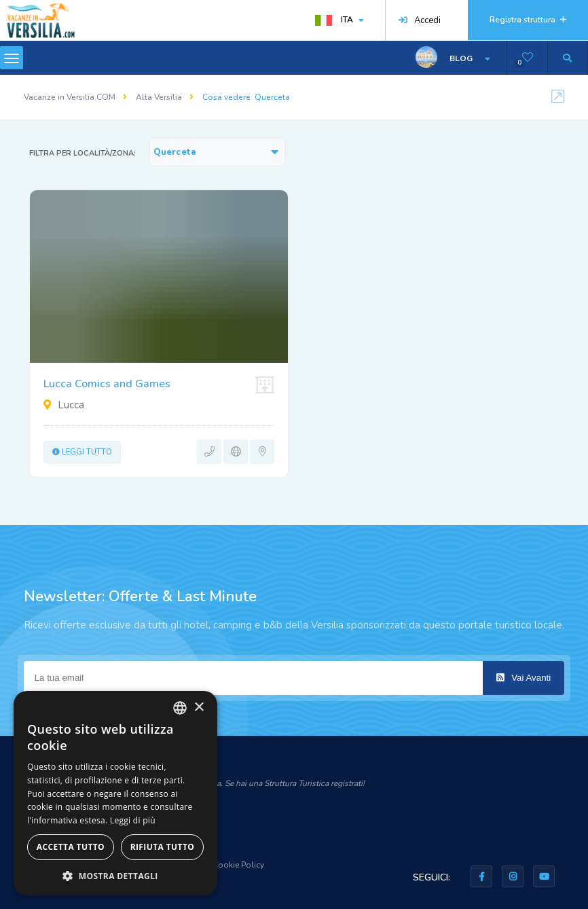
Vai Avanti (523, 678)
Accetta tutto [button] (71, 847)
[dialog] (115, 793)
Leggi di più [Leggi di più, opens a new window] (133, 820)
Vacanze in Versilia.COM (70, 97)
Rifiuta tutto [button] (163, 847)
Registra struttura (528, 20)
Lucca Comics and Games (107, 384)
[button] (115, 875)
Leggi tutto (82, 452)
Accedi (420, 20)
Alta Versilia (159, 97)
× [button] (199, 708)
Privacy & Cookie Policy (220, 865)
